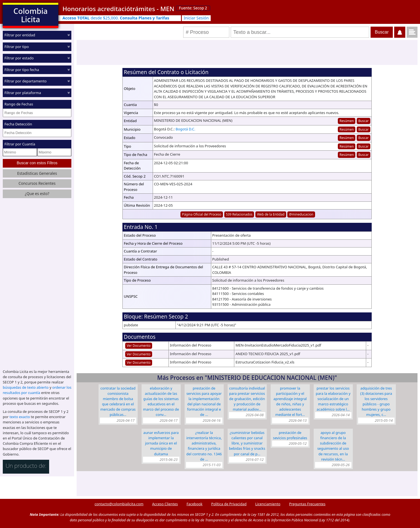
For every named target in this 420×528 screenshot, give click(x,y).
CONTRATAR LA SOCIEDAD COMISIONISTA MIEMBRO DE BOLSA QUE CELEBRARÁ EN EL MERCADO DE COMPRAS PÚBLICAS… (118, 401)
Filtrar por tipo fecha (22, 69)
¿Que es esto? (37, 194)
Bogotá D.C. (186, 129)
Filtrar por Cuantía (20, 144)
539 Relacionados (239, 214)
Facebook (194, 504)
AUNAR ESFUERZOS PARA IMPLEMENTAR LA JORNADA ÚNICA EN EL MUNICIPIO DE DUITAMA (161, 443)
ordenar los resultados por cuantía (37, 390)
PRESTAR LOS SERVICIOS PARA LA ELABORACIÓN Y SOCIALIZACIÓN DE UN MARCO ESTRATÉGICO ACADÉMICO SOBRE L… (333, 399)
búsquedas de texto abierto (26, 387)
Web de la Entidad (271, 214)
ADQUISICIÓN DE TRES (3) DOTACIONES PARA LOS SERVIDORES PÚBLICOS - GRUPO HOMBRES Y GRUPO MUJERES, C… (376, 401)
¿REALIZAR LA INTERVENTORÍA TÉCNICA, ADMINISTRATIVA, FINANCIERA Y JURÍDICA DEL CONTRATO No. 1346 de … (204, 446)
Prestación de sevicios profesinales (290, 435)
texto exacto (20, 417)
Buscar (364, 121)
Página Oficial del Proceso (202, 214)
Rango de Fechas (19, 104)
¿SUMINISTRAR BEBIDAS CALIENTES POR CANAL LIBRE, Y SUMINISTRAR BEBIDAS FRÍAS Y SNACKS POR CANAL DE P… (247, 443)
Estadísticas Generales (37, 173)
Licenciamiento (268, 504)
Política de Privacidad (229, 504)
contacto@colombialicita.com (119, 504)
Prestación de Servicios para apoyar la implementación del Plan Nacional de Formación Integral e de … (204, 401)
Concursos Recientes (37, 183)
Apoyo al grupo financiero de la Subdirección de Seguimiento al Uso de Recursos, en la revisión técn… (333, 446)
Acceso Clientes (165, 504)
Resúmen (347, 121)
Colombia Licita (30, 15)
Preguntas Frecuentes (307, 504)
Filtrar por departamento (26, 81)
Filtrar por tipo (17, 46)
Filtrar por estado (19, 58)
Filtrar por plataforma (23, 92)
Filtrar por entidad (20, 35)
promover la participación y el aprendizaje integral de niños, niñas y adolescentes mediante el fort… (290, 401)
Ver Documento (139, 345)
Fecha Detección (18, 124)
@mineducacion (301, 214)
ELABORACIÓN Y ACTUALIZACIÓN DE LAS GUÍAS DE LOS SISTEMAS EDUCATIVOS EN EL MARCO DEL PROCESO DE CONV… (161, 401)
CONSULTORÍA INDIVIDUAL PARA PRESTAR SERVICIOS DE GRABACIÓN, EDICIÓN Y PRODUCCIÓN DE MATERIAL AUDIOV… (247, 399)
